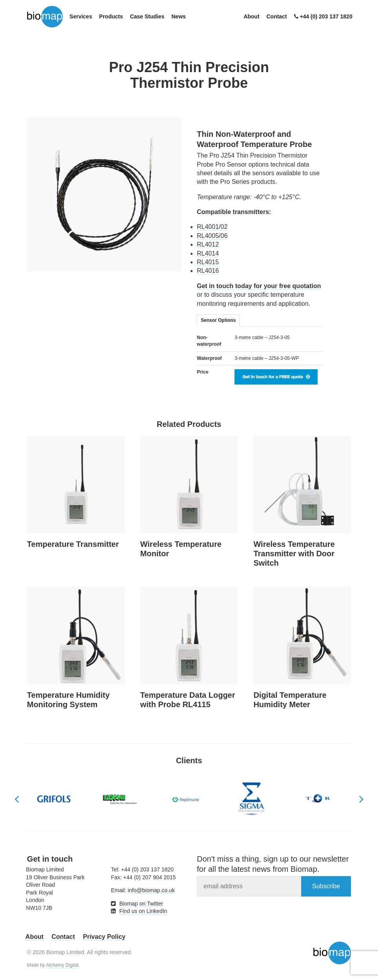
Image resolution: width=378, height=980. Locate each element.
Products (111, 16)
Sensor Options (218, 320)
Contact (276, 16)
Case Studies (147, 16)
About (251, 16)
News (179, 16)
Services (81, 16)
